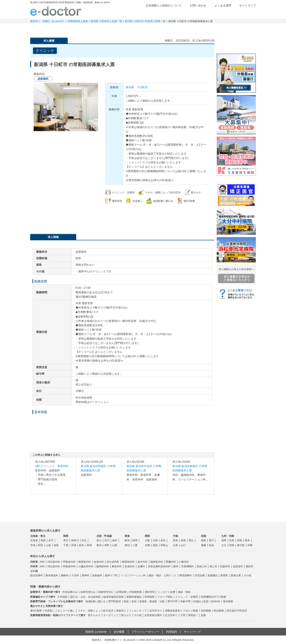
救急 (126, 601)
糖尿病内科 (128, 562)
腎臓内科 (171, 562)
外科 (42, 566)
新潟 (99, 545)
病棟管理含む (106, 592)
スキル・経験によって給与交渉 (96, 611)
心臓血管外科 (86, 566)
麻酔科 (65, 575)
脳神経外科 (103, 566)
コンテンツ (207, 29)
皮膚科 (141, 566)
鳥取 (175, 540)
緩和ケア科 (111, 575)
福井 (115, 540)
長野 (107, 545)
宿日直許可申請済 (237, 611)
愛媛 (204, 545)
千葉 (66, 545)
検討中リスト (220, 13)
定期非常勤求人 (79, 29)
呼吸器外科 (69, 566)
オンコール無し (66, 611)
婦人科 (213, 566)
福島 (56, 545)
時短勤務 (219, 611)
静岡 (135, 540)
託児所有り (171, 615)
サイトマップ (248, 6)
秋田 (41, 545)
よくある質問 (223, 6)
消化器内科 (54, 562)
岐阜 (127, 540)
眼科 (176, 566)
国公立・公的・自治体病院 (85, 597)
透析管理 (150, 592)
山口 (183, 545)
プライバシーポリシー (145, 632)
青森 (43, 540)
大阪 (147, 540)
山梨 (115, 545)
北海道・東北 (38, 536)
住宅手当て (156, 611)
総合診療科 (36, 575)
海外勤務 (228, 601)
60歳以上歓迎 (201, 601)
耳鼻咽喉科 (188, 566)
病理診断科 (185, 575)
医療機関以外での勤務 (213, 597)
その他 (247, 575)
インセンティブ (138, 611)
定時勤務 (206, 611)
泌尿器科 (238, 566)
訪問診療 (121, 592)
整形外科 (117, 566)
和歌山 (164, 545)
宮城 (33, 545)
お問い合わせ (198, 6)
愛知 (127, 545)
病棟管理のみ (88, 592)
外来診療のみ (70, 592)
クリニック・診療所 (187, 597)
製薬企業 (236, 575)
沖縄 (250, 545)
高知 (211, 545)
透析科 (250, 566)
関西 (147, 536)
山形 (48, 545)
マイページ (240, 29)
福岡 (224, 540)
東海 (127, 536)
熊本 (247, 540)
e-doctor (56, 11)
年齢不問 (185, 601)
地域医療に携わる (95, 601)
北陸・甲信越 (104, 536)
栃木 (82, 545)
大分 (224, 545)
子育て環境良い (189, 615)
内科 (42, 562)
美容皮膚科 (154, 566)
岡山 (191, 540)
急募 (203, 615)
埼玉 (84, 540)
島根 (183, 540)
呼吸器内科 (69, 562)
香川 (211, 540)
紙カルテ (126, 615)
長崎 (239, 540)
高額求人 (121, 611)
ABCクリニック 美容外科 (52, 466)
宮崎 (232, 545)
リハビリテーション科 (133, 575)
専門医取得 (115, 601)
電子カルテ (94, 615)
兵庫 (155, 540)
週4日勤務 (36, 611)
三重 (135, 545)
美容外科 (166, 566)
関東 (66, 536)
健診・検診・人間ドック (162, 575)
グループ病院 (165, 597)
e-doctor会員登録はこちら (236, 44)
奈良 (163, 540)
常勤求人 (46, 29)
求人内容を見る (53, 490)
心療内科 (184, 562)
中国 (175, 536)
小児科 (75, 575)
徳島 (204, 540)
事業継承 (175, 29)
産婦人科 (202, 566)
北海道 (34, 540)
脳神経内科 (157, 562)
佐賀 (232, 540)
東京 (66, 540)
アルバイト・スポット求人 (111, 29)
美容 (134, 601)
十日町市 (142, 87)
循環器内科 (85, 562)
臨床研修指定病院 (114, 597)
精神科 (86, 575)
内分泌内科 (113, 562)
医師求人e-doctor (96, 632)
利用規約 (172, 632)
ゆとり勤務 (192, 611)
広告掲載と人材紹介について (164, 6)
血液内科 (99, 562)
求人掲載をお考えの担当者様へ (236, 275)
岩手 (51, 540)
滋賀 (155, 545)
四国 (204, 536)
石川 (107, 540)
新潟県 (130, 87)
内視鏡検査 (136, 592)
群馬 (89, 545)
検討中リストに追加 (195, 49)
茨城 (74, 545)
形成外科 (130, 566)
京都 (147, 545)
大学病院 (62, 597)
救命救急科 (52, 575)
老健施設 (213, 575)
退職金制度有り (174, 611)
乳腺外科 (225, 566)
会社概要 (119, 632)
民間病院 (149, 597)
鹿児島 (241, 545)
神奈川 (75, 540)
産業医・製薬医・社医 (152, 601)
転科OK (216, 601)
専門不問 (172, 601)
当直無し (50, 611)
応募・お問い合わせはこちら (122, 217)
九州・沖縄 (228, 536)
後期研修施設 (134, 597)
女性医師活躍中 (153, 615)
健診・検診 (184, 592)
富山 (99, 540)
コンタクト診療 (166, 592)
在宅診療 (200, 575)
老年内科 (143, 562)
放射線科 (97, 575)
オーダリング (111, 615)
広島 (175, 545)
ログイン (247, 13)
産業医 (224, 575)
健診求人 (143, 29)
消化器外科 (54, 566)
